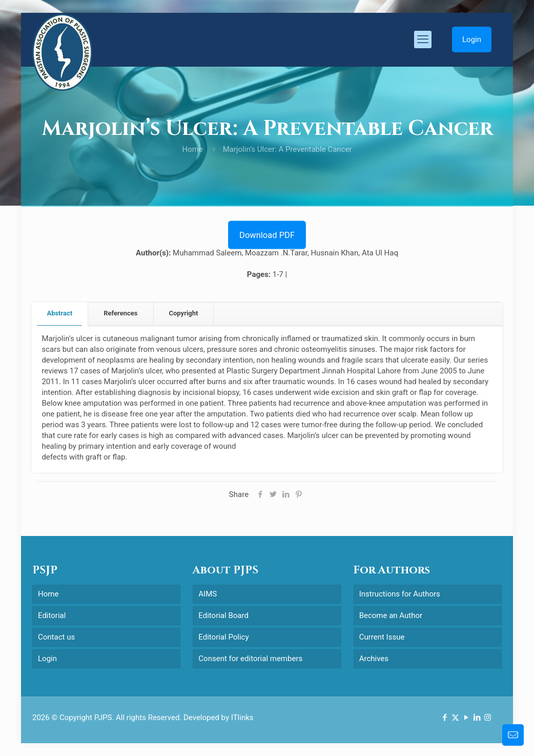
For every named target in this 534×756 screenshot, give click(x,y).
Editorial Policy (223, 637)
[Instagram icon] (488, 718)
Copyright (184, 313)
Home (193, 149)
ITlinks (242, 718)
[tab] (60, 314)
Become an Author (391, 615)
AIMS (208, 594)
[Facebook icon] (445, 718)
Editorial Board (223, 615)
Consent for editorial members (250, 659)
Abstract (59, 313)
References (120, 313)
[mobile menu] (423, 39)
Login (472, 39)
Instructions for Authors (400, 594)
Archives (374, 659)
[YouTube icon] (466, 718)
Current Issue (382, 637)
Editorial (52, 615)
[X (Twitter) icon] (455, 718)
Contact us (56, 637)
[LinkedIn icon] (477, 718)
